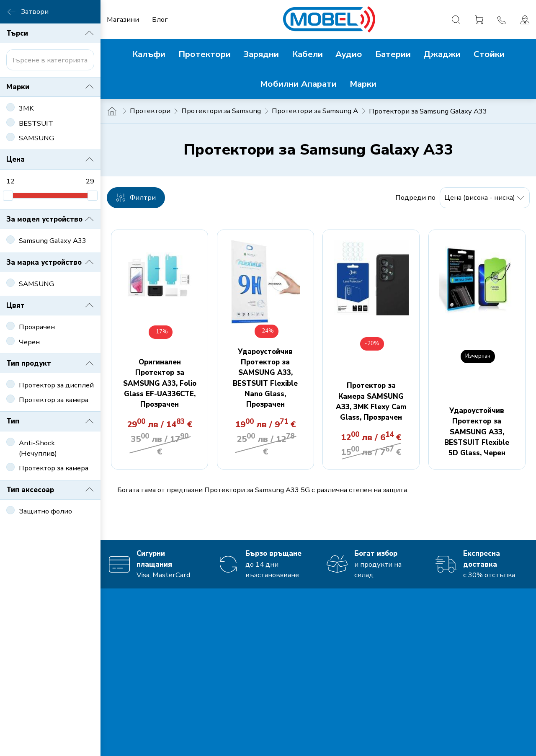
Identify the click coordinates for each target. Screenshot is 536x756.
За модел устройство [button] (50, 219)
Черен (29, 342)
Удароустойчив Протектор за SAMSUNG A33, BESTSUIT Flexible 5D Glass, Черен (477, 432)
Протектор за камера (54, 400)
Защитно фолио (45, 511)
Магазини (123, 19)
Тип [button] (50, 421)
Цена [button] (50, 160)
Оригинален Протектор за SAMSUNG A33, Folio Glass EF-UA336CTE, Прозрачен (160, 383)
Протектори (150, 111)
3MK (26, 108)
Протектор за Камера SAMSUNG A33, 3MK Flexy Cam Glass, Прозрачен (371, 401)
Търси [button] (50, 33)
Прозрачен (37, 327)
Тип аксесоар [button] (50, 490)
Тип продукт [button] (50, 364)
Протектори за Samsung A (315, 111)
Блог (160, 19)
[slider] (8, 196)
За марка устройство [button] (50, 262)
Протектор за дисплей (56, 385)
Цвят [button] (50, 305)
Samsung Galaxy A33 (53, 241)
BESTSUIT (36, 123)
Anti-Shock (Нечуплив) (38, 448)
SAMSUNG (36, 138)
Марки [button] (50, 87)
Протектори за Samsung (221, 111)
